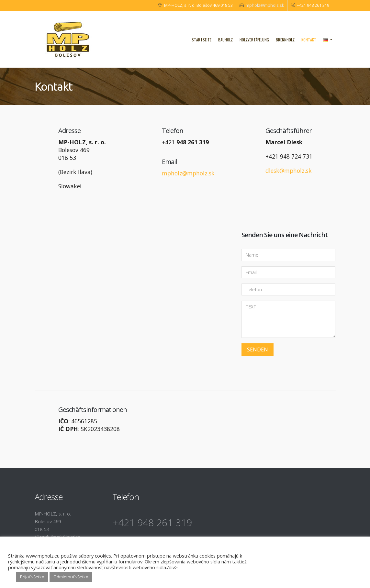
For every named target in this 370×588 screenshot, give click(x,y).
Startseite (202, 40)
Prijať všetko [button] (32, 577)
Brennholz (285, 40)
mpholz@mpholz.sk (265, 5)
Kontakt (309, 40)
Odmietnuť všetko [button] (71, 577)
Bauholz (225, 40)
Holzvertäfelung (254, 40)
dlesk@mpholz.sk (289, 171)
